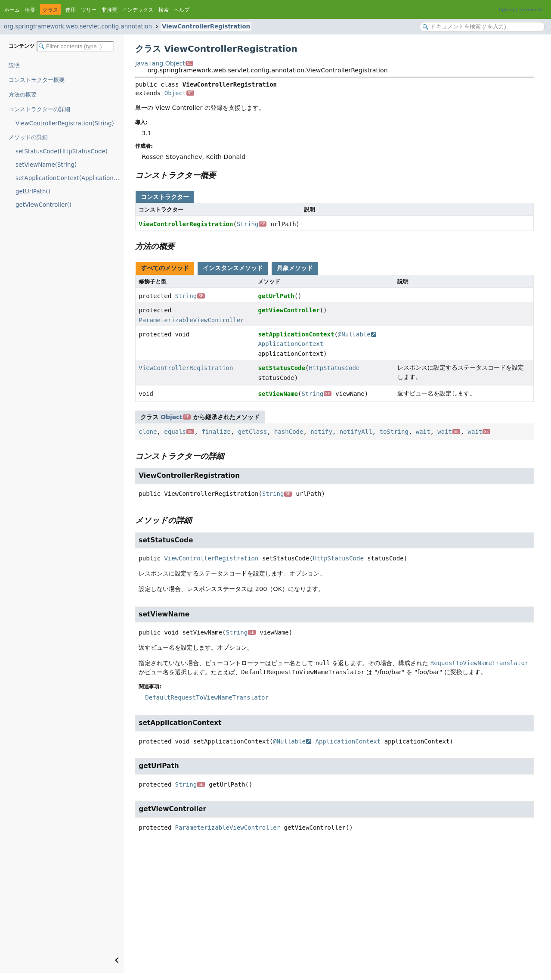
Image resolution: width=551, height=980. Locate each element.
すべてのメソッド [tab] (165, 268)
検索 (164, 10)
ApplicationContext (291, 344)
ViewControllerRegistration (206, 26)
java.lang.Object (164, 63)
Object (179, 93)
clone (148, 432)
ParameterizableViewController (191, 320)
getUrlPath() (33, 191)
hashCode (289, 432)
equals (179, 432)
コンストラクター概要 (37, 80)
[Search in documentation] (482, 27)
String (252, 224)
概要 (30, 10)
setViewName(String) (46, 165)
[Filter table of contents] (75, 46)
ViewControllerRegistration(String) (65, 123)
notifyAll (356, 432)
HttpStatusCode (334, 368)
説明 (14, 65)
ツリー (89, 10)
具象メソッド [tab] (295, 268)
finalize (216, 432)
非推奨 (109, 10)
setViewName (278, 394)
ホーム (12, 10)
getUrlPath (276, 296)
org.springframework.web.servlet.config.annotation (78, 26)
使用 (71, 10)
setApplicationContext (296, 334)
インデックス (138, 10)
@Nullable (357, 334)
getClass (252, 432)
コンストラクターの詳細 (39, 109)
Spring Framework (521, 10)
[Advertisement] (334, 908)
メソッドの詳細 (28, 137)
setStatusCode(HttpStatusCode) (62, 151)
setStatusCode (282, 368)
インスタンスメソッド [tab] (233, 268)
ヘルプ (182, 10)
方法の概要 (23, 95)
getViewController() (43, 205)
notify (321, 432)
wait (423, 432)
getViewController (289, 310)
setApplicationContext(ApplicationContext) (70, 178)
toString (394, 432)
